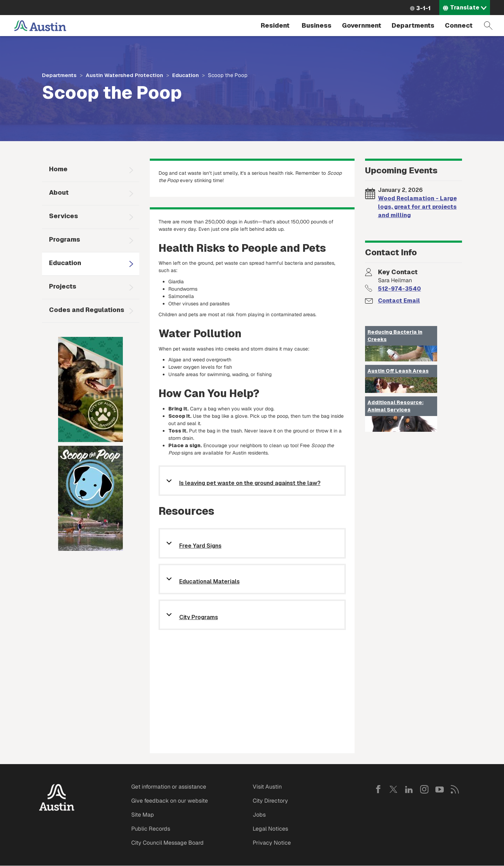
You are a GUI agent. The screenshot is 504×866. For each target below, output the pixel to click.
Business (317, 25)
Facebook (378, 789)
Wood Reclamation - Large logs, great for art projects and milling (417, 207)
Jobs (259, 815)
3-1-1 (423, 8)
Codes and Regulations (87, 310)
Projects (63, 286)
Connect (459, 25)
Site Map (143, 815)
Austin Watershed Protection (124, 75)
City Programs (199, 618)
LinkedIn (409, 789)
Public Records (151, 829)
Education (185, 75)
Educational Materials (209, 582)
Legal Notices (270, 829)
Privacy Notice (272, 843)
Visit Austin (267, 787)
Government (362, 25)
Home (58, 169)
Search (488, 26)
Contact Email (399, 301)
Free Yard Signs (200, 546)
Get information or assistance (169, 787)
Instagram (424, 789)
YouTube (440, 789)
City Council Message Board (167, 843)
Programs (65, 239)
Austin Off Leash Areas (398, 371)
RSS (455, 789)
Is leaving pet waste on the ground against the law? (250, 483)
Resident (275, 25)
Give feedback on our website (170, 801)
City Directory (270, 801)
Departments (413, 25)
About (59, 192)
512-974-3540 (400, 289)
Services (64, 216)
